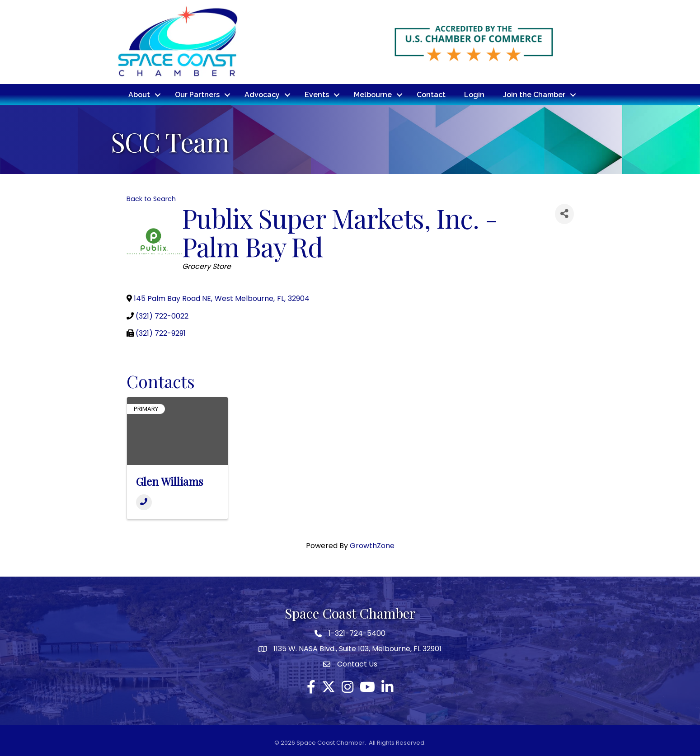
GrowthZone (372, 545)
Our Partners (197, 94)
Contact (431, 94)
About (139, 94)
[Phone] (144, 502)
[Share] (564, 213)
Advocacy (262, 94)
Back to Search (151, 198)
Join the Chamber (534, 94)
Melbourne (373, 94)
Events (317, 94)
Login (474, 94)
